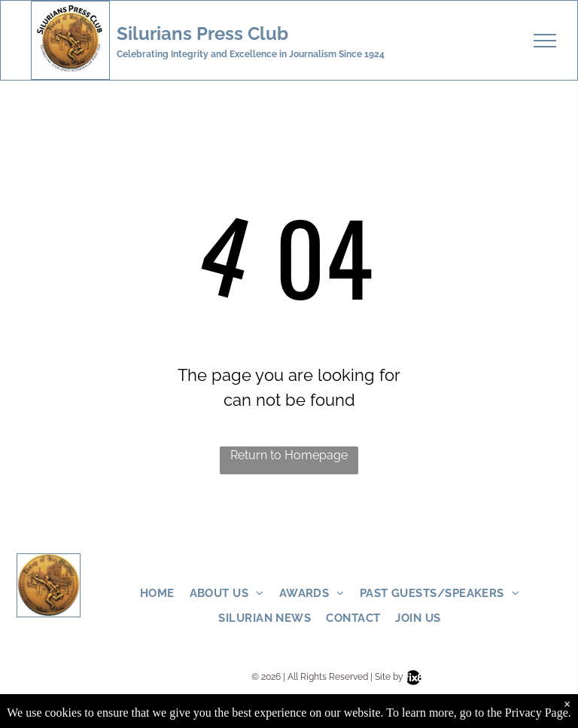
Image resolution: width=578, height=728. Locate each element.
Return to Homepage (289, 455)
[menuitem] (165, 594)
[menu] (545, 41)
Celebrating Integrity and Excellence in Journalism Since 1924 (251, 54)
